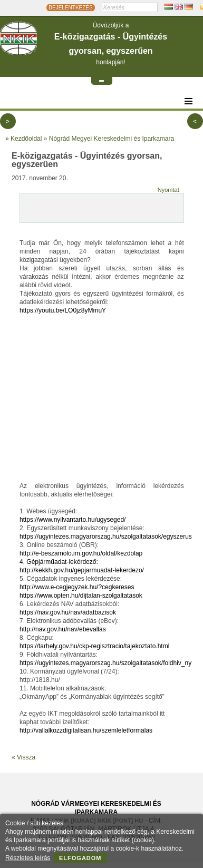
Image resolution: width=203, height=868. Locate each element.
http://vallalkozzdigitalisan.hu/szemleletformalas (86, 730)
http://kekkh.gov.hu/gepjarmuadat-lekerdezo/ (82, 570)
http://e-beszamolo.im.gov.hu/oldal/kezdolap (81, 553)
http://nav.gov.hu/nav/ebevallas (63, 629)
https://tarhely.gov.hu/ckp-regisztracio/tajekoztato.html (94, 646)
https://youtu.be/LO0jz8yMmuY (63, 310)
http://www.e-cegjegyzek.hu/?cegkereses (77, 587)
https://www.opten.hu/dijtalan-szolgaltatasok (81, 596)
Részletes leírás (28, 858)
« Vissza (23, 757)
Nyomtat (168, 190)
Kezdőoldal (26, 139)
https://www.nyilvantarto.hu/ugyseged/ (72, 520)
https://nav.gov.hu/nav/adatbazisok (68, 612)
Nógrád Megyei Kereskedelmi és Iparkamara (112, 139)
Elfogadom (80, 858)
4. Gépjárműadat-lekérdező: (59, 562)
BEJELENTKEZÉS (70, 8)
